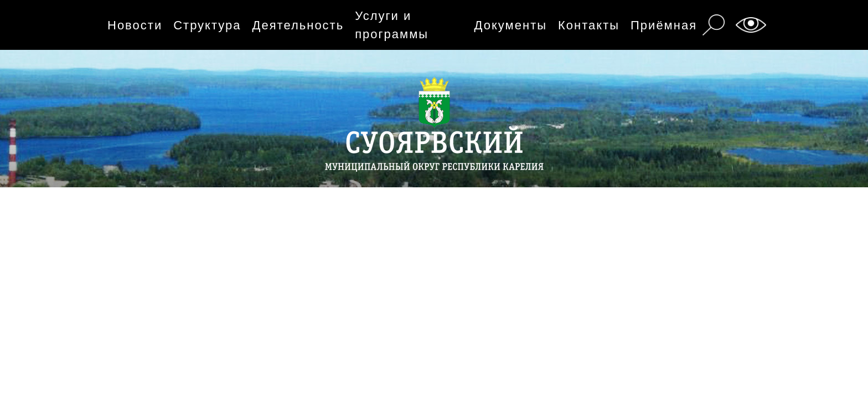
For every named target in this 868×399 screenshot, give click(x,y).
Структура (207, 25)
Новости (135, 25)
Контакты (589, 25)
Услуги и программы (392, 25)
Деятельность (298, 25)
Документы (511, 25)
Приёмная (664, 25)
